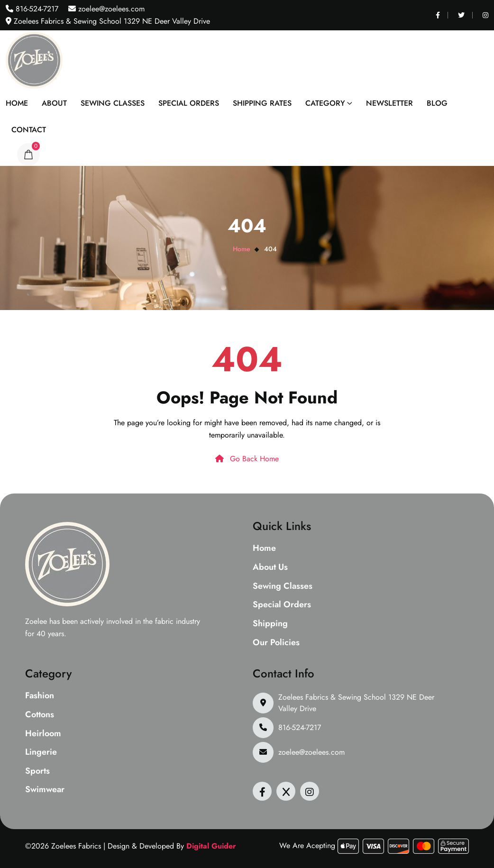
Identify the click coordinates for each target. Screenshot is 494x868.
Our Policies (276, 643)
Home (17, 103)
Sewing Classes (113, 103)
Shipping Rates (262, 103)
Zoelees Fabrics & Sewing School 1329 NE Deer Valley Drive (356, 703)
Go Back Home (247, 459)
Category (325, 103)
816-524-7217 (36, 9)
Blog (437, 103)
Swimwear (45, 790)
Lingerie (41, 752)
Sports (37, 771)
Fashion (40, 696)
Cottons (40, 715)
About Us (270, 567)
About (54, 103)
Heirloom (43, 734)
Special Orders (189, 103)
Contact (29, 130)
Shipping (270, 624)
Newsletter (389, 103)
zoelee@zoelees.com (110, 9)
